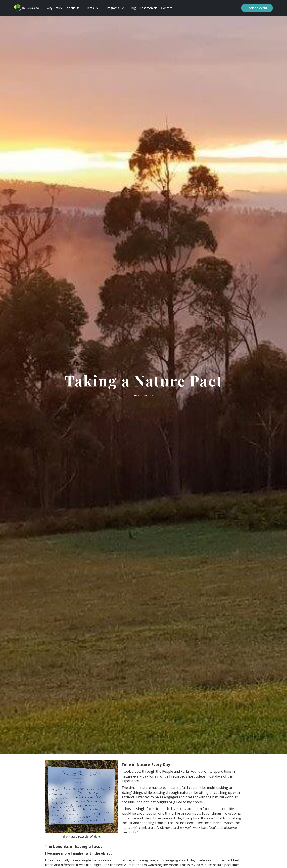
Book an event (257, 8)
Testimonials (149, 8)
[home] (27, 8)
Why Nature (55, 8)
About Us (73, 8)
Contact (167, 8)
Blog (132, 8)
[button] (92, 8)
